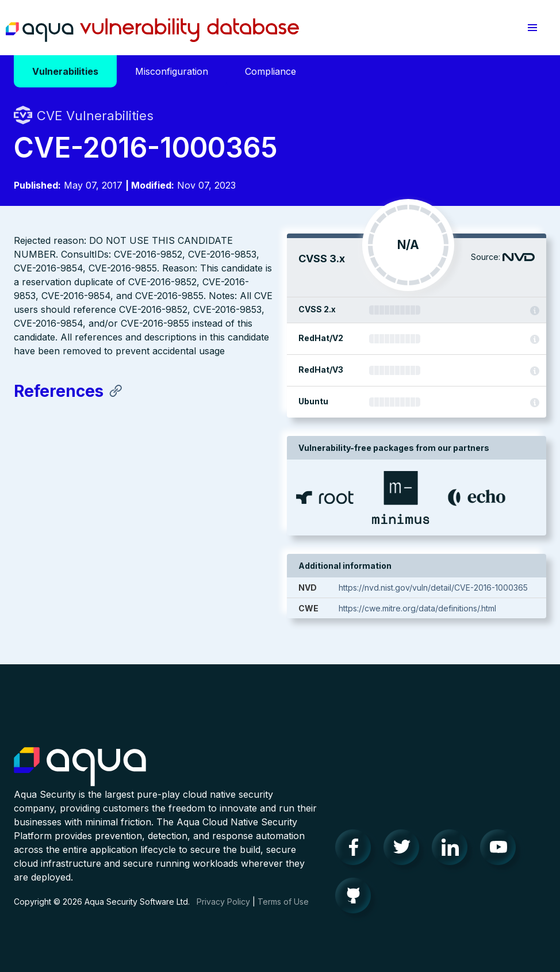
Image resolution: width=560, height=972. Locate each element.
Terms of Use (283, 902)
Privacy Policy (223, 902)
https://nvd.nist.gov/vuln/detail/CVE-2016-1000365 (433, 588)
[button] (532, 28)
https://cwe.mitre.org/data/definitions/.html (417, 608)
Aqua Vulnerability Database (152, 30)
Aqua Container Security (80, 767)
